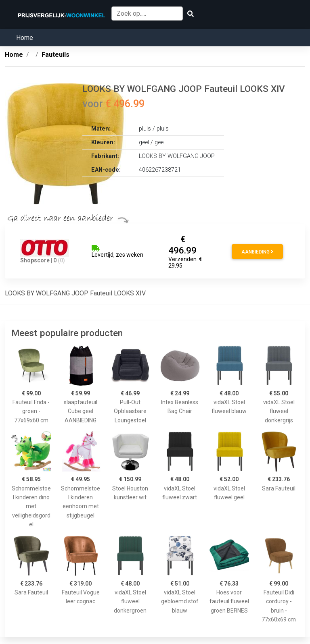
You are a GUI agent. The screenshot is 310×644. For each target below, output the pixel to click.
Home (25, 38)
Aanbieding (257, 252)
